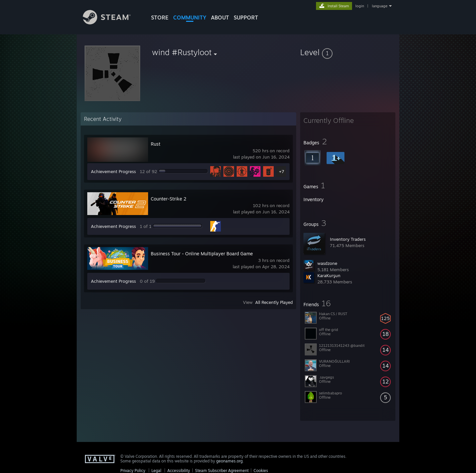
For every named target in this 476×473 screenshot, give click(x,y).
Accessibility (179, 471)
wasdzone (327, 263)
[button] (348, 52)
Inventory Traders (348, 239)
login (360, 6)
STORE (160, 18)
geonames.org (229, 461)
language (380, 6)
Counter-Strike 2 (169, 199)
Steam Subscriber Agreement (222, 471)
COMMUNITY (190, 18)
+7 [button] (282, 171)
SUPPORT (246, 18)
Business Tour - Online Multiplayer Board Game (202, 254)
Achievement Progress (113, 171)
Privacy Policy (133, 471)
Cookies (261, 471)
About (220, 18)
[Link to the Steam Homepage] (112, 23)
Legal (156, 471)
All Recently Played (274, 302)
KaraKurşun (329, 275)
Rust (156, 144)
